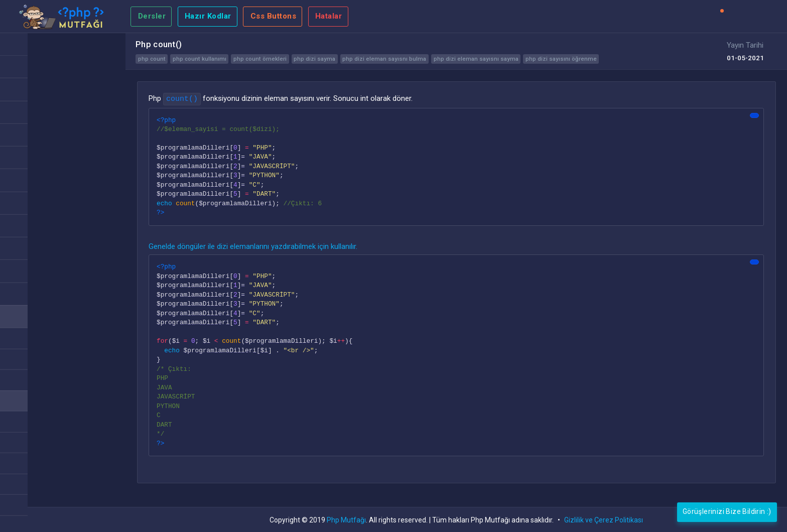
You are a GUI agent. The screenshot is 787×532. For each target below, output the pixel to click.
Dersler (152, 16)
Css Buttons (274, 16)
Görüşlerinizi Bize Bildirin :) (727, 511)
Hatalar (329, 16)
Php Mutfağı (346, 520)
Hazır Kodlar (208, 16)
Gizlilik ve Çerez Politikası (604, 520)
